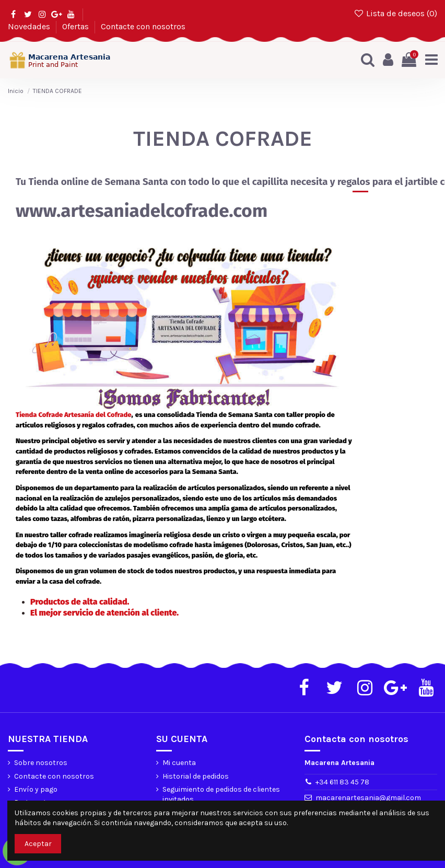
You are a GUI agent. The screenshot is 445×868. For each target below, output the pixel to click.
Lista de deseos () (395, 13)
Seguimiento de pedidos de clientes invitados (221, 795)
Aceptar (38, 844)
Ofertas (77, 26)
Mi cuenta (179, 763)
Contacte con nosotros (143, 26)
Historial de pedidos (196, 776)
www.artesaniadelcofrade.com (142, 211)
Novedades (30, 26)
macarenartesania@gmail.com (368, 798)
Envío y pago (36, 789)
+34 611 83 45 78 (342, 782)
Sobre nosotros (41, 763)
